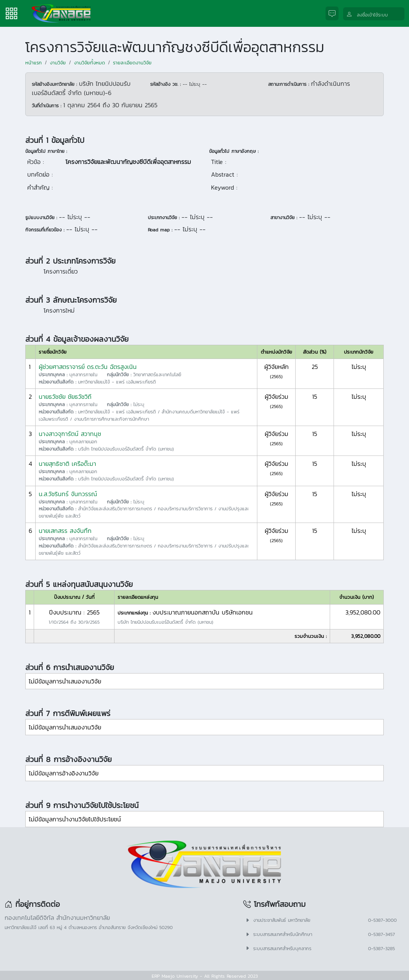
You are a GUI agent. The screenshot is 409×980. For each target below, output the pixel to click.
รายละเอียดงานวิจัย (132, 63)
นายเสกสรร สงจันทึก (65, 531)
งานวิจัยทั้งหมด (89, 63)
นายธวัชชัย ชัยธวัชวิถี (65, 397)
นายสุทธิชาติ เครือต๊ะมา (67, 464)
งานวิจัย (58, 63)
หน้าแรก (34, 63)
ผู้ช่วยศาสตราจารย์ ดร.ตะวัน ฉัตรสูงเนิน (88, 367)
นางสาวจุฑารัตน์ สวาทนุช (70, 434)
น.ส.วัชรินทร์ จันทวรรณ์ (68, 494)
